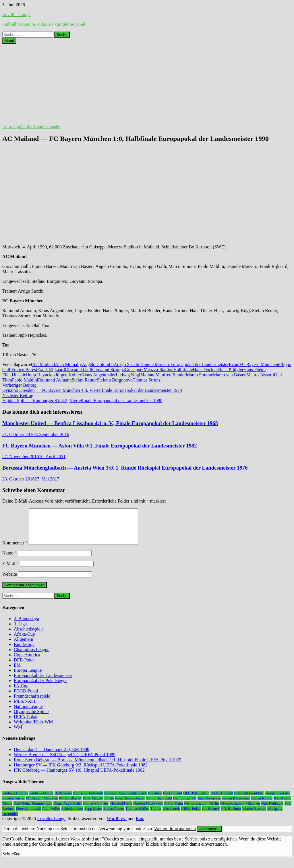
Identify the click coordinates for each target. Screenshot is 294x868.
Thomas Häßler (137, 815)
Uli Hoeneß (211, 815)
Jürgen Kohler (68, 375)
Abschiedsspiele (29, 636)
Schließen (11, 861)
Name (9, 560)
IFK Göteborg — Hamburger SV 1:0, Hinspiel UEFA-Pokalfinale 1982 (79, 777)
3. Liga (20, 631)
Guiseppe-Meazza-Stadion (149, 370)
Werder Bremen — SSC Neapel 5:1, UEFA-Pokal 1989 (65, 761)
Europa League (28, 677)
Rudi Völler (51, 815)
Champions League (32, 656)
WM (18, 734)
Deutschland (172, 800)
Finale (109, 805)
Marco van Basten (230, 375)
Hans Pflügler (231, 370)
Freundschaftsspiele (32, 703)
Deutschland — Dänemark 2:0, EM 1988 (52, 756)
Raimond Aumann (55, 380)
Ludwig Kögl (128, 375)
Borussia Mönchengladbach (125, 800)
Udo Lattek (171, 815)
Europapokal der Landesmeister (31, 126)
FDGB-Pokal (26, 698)
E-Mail (10, 570)
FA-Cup (21, 693)
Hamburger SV (185, 805)
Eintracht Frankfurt (249, 800)
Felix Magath (93, 805)
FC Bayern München (259, 364)
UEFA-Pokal (26, 724)
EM (17, 672)
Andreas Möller (41, 800)
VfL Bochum (231, 815)
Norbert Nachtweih (148, 810)
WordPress (117, 825)
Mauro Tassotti (260, 375)
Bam (140, 825)
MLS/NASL (25, 708)
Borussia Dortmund (88, 800)
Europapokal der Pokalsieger (40, 687)
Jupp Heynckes (41, 375)
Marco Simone (199, 375)
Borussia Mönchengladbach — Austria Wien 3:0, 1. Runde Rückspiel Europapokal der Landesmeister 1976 (125, 468)
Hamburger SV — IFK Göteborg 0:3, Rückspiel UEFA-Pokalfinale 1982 (81, 772)
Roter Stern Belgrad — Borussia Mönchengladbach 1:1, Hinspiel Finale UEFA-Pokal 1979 (97, 767)
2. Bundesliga (26, 625)
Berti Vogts (63, 800)
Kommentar (15, 550)
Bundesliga (24, 651)
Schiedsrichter (72, 815)
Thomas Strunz (147, 380)
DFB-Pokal (24, 667)
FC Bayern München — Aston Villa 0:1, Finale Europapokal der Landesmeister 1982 (100, 446)
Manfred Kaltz (121, 810)
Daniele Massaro (155, 364)
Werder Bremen (254, 815)
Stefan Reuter (84, 380)
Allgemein (24, 646)
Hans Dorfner (206, 370)
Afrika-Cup (24, 641)
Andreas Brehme (15, 800)
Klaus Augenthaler (98, 375)
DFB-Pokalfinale (196, 800)
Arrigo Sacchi (126, 364)
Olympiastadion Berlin (202, 810)
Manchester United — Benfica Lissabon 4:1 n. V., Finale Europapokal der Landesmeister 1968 (110, 423)
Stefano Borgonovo (115, 380)
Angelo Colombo (98, 364)
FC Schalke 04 (70, 805)
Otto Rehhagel (272, 810)
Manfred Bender (171, 375)
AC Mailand (44, 364)
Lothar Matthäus (96, 810)
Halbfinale (183, 370)
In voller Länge (17, 14)
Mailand (148, 375)
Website (10, 581)
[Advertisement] (147, 84)
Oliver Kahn (173, 810)
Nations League (28, 713)
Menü (9, 41)
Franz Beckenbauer (130, 805)
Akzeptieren (209, 836)
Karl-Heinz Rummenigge (33, 810)
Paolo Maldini (25, 380)
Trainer (156, 815)
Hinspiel (20, 375)
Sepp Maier (93, 815)
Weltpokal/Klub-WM (33, 729)
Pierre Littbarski (29, 815)
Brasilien (155, 800)
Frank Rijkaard (51, 370)
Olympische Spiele (31, 718)
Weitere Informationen (175, 835)
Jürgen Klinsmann (236, 805)
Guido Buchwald (159, 805)
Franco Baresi (24, 370)
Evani (234, 364)
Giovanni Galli (79, 370)
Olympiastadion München (240, 810)
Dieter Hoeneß (222, 800)
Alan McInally (69, 364)
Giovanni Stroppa (108, 370)
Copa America (27, 662)
